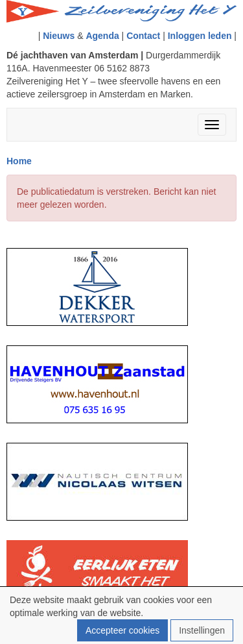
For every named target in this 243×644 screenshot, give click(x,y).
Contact (143, 36)
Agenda (102, 36)
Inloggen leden (200, 36)
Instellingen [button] (202, 630)
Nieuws (59, 36)
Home (19, 161)
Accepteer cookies (122, 630)
